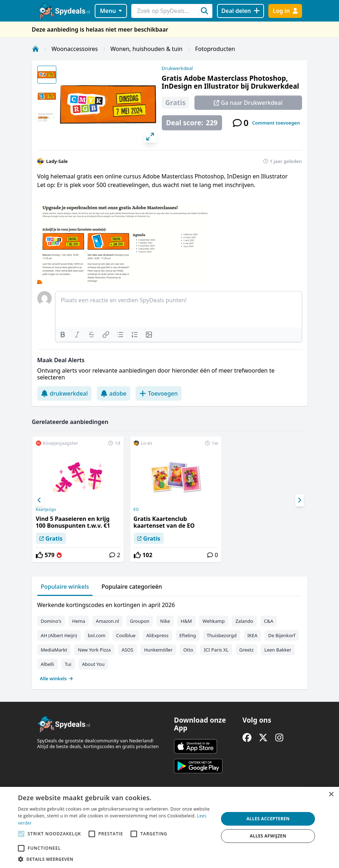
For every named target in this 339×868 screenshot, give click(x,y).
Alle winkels (56, 678)
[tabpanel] (170, 640)
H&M (186, 621)
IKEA (253, 635)
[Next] (300, 500)
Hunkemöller (158, 650)
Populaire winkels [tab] (65, 587)
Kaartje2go (46, 509)
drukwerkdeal (64, 393)
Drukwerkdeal (177, 68)
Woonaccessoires (75, 49)
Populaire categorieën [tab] (132, 587)
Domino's (51, 621)
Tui (68, 664)
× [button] (331, 795)
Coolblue (126, 635)
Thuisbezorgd (222, 635)
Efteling (188, 635)
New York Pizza (94, 650)
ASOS (128, 650)
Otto (188, 650)
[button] (115, 859)
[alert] (169, 827)
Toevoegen (159, 393)
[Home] (36, 49)
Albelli (48, 664)
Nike (165, 621)
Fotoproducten (215, 49)
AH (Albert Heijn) (59, 635)
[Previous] (40, 500)
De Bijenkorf (282, 635)
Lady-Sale (57, 161)
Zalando (244, 621)
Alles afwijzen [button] (268, 836)
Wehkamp (214, 621)
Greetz (246, 650)
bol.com (97, 635)
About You (93, 664)
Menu (111, 11)
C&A (269, 621)
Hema (79, 621)
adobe (114, 393)
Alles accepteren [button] (268, 819)
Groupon (140, 621)
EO (136, 509)
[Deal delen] (241, 11)
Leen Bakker (278, 650)
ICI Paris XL (216, 650)
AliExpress (157, 635)
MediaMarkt (54, 650)
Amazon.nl (107, 621)
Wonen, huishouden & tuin (147, 49)
